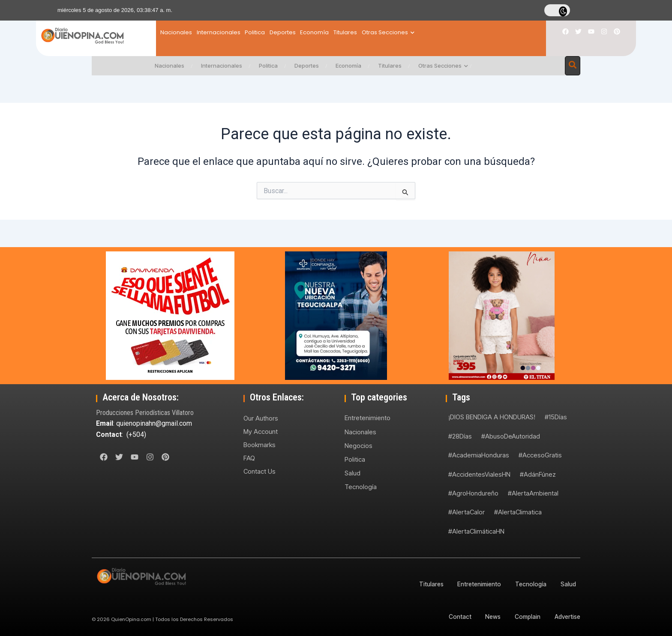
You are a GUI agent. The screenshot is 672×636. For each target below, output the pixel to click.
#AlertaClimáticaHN (476, 531)
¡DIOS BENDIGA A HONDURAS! (492, 417)
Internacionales (228, 32)
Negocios (358, 446)
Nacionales (176, 32)
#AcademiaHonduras (479, 455)
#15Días (556, 417)
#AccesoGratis (540, 455)
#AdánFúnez (538, 474)
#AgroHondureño (473, 493)
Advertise (567, 617)
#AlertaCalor (466, 512)
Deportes (313, 32)
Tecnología (361, 487)
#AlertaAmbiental (533, 493)
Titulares (395, 32)
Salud (352, 473)
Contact (456, 617)
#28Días (460, 436)
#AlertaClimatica (518, 512)
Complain (525, 617)
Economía (355, 32)
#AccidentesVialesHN (479, 474)
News (489, 617)
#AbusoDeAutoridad (511, 436)
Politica (275, 32)
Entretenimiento (367, 418)
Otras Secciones (448, 32)
